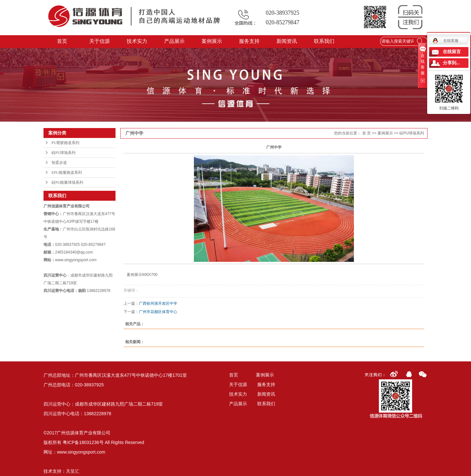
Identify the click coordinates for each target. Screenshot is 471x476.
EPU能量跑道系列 (67, 173)
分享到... (451, 63)
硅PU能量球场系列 (67, 182)
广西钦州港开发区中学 (158, 303)
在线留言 (452, 52)
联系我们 (324, 41)
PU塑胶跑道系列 (65, 143)
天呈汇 (73, 471)
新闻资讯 (287, 41)
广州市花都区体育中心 (158, 312)
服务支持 (250, 41)
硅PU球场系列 (64, 153)
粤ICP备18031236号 (83, 442)
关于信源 (100, 41)
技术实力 (137, 41)
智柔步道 (59, 163)
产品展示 (175, 41)
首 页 (367, 133)
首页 (62, 41)
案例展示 (212, 41)
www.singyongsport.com (81, 452)
